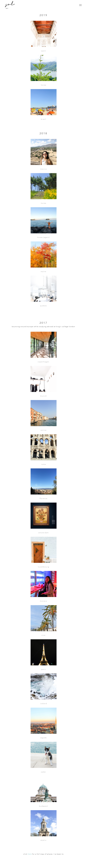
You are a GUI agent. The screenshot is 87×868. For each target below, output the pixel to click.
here (30, 854)
